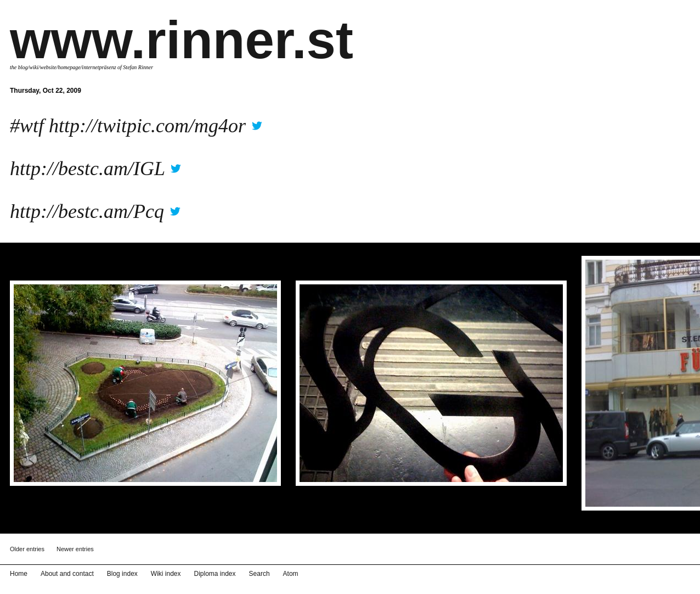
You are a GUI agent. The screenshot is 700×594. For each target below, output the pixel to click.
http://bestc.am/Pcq (87, 211)
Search (259, 574)
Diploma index (215, 574)
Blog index (122, 574)
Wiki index (166, 574)
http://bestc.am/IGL (87, 169)
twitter (257, 122)
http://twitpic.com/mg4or (147, 126)
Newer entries (75, 549)
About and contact (67, 574)
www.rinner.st (182, 40)
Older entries (27, 549)
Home (19, 574)
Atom (291, 574)
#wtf (27, 126)
